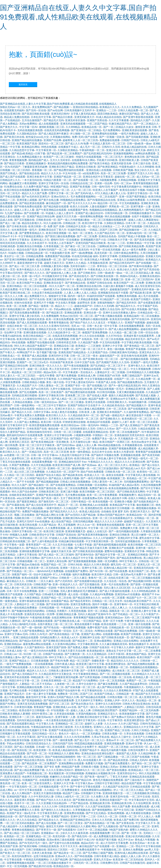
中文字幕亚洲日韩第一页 (100, 541)
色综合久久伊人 (45, 409)
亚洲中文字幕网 (108, 256)
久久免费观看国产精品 (32, 826)
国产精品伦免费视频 (126, 631)
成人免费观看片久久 (36, 296)
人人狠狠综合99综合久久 (36, 399)
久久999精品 (73, 127)
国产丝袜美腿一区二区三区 (80, 687)
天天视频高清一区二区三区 (133, 439)
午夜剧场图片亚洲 (60, 253)
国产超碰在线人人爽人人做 (61, 273)
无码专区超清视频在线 (128, 541)
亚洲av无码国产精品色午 (111, 515)
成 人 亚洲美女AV (77, 528)
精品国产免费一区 (99, 399)
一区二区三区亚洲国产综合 (54, 439)
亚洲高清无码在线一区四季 (39, 614)
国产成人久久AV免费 (77, 144)
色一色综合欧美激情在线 (41, 359)
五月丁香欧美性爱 (70, 498)
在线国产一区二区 (124, 379)
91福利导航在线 (77, 230)
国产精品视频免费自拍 (130, 382)
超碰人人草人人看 (24, 210)
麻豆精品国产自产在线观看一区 (97, 846)
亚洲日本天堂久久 (65, 409)
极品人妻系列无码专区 (89, 279)
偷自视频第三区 (145, 505)
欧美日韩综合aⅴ (70, 425)
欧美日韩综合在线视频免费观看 (22, 190)
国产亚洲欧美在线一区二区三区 (101, 359)
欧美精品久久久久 (110, 107)
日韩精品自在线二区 (82, 183)
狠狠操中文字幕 (57, 296)
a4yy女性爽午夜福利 (28, 498)
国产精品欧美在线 (73, 475)
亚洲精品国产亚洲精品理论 (75, 820)
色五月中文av (126, 840)
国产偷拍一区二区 (142, 763)
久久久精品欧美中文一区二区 (64, 333)
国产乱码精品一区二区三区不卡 (108, 366)
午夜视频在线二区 (37, 773)
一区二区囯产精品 (97, 124)
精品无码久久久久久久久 (125, 661)
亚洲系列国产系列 (105, 558)
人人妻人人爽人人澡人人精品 (80, 293)
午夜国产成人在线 (106, 382)
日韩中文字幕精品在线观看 (86, 369)
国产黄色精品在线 (75, 283)
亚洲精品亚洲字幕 (136, 389)
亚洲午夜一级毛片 (146, 548)
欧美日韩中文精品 (102, 574)
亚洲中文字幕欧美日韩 (51, 395)
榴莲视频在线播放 (146, 508)
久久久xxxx (111, 724)
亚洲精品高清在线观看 (142, 777)
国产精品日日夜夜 (63, 117)
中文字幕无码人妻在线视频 (141, 475)
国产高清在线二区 (22, 750)
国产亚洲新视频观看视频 (82, 561)
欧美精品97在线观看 (99, 422)
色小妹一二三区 (116, 243)
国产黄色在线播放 (97, 449)
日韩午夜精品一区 (81, 502)
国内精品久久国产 (141, 120)
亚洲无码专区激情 (75, 120)
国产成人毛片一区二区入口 (89, 740)
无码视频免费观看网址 (136, 482)
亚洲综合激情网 (89, 608)
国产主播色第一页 (75, 654)
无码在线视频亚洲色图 (30, 130)
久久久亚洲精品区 (97, 654)
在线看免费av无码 (92, 498)
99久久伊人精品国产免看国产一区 (33, 346)
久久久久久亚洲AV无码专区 (54, 326)
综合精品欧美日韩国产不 (138, 601)
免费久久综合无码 (110, 309)
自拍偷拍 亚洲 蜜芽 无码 (115, 512)
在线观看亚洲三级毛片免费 (54, 780)
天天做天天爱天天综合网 (71, 651)
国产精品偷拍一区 (39, 485)
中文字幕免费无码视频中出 (126, 187)
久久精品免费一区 (146, 379)
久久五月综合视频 (63, 545)
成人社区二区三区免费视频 (29, 472)
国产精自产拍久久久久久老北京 (88, 323)
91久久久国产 (19, 485)
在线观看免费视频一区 (44, 462)
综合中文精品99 (42, 574)
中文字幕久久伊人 (29, 289)
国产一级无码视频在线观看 (124, 531)
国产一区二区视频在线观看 (115, 674)
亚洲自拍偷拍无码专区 (39, 432)
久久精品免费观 (9, 289)
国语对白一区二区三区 (51, 144)
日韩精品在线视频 (35, 840)
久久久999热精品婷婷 (144, 591)
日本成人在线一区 (17, 651)
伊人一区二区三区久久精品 (129, 790)
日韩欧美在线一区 (46, 220)
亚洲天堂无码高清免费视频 (32, 704)
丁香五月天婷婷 (119, 777)
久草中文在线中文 (86, 684)
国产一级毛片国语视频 (93, 478)
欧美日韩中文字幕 (92, 223)
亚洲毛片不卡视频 (44, 303)
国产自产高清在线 (149, 270)
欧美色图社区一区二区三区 (137, 419)
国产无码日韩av (66, 445)
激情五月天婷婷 (55, 826)
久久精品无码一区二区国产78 (63, 472)
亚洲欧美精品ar (13, 644)
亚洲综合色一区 (28, 439)
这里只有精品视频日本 (13, 309)
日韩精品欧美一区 (119, 628)
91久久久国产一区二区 (62, 286)
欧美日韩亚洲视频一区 (59, 233)
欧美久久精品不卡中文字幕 (78, 558)
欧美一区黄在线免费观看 (60, 319)
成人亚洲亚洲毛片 (149, 697)
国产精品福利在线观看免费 (59, 700)
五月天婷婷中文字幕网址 (89, 700)
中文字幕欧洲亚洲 (88, 644)
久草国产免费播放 (19, 465)
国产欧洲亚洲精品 (108, 167)
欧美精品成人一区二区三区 (143, 770)
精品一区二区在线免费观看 (73, 488)
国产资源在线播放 (117, 770)
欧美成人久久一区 (94, 475)
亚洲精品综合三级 (64, 346)
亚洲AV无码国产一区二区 (53, 250)
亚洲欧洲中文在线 (90, 637)
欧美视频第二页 (116, 478)
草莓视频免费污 (128, 495)
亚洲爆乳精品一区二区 (38, 836)
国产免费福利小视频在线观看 (92, 319)
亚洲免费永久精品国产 (13, 773)
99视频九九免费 (19, 535)
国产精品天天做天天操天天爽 (91, 548)
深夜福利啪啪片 (106, 303)
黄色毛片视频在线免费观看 (108, 780)
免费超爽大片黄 (129, 528)
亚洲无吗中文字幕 (59, 356)
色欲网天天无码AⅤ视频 (35, 777)
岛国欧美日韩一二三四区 (28, 518)
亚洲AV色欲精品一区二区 (55, 190)
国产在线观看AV (67, 830)
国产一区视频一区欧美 (112, 137)
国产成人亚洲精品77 (131, 425)
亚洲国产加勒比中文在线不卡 (84, 405)
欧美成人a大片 (70, 637)
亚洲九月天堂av (102, 860)
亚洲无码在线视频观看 (73, 124)
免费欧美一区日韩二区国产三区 (75, 694)
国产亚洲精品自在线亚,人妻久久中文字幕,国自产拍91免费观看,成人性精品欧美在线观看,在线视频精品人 (79, 17)
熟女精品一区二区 (146, 700)
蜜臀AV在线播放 (114, 551)
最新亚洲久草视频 (24, 800)
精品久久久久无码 (19, 389)
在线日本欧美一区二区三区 (22, 326)
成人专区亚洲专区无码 (147, 286)
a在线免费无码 (91, 173)
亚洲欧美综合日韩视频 (29, 246)
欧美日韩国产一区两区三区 (115, 442)
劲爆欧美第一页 (100, 661)
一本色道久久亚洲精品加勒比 (128, 260)
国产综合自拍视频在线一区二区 (86, 657)
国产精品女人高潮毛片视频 (64, 478)
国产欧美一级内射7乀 (97, 777)
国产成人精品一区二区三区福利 (69, 399)
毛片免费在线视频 (75, 495)
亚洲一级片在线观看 (139, 624)
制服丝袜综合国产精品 (17, 379)
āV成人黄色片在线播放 (64, 412)
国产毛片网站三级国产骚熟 (98, 853)
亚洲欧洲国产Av (9, 538)
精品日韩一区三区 (108, 203)
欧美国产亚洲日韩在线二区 (15, 293)
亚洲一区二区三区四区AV (139, 279)
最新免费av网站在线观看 (37, 644)
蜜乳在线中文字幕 (149, 538)
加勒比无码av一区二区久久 (15, 107)
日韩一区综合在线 (148, 333)
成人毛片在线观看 (148, 296)
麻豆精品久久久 (15, 581)
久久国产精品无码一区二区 (110, 233)
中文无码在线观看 (110, 342)
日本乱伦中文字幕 (41, 117)
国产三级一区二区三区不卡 (91, 349)
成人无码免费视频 (59, 339)
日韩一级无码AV (90, 425)
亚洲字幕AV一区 (123, 604)
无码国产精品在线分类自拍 (29, 760)
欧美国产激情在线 (46, 488)
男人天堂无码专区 (59, 369)
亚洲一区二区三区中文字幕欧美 (37, 445)
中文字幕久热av (84, 783)
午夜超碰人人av (70, 608)
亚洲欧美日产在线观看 (121, 548)
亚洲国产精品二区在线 (117, 730)
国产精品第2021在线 (40, 866)
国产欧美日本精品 (100, 163)
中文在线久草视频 (66, 303)
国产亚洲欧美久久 (110, 419)
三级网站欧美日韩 (107, 246)
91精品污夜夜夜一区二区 (58, 180)
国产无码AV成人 (84, 193)
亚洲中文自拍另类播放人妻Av (119, 313)
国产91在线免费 (118, 571)
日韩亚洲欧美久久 (117, 402)
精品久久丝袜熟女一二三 (106, 226)
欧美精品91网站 (31, 147)
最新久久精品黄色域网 (121, 395)
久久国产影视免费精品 (32, 631)
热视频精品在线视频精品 (103, 210)
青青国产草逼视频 (136, 349)
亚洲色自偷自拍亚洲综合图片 (98, 753)
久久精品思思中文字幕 (22, 150)
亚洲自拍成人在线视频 (99, 170)
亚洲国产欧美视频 (80, 187)
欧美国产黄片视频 (106, 840)
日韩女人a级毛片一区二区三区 (72, 797)
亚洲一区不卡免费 (113, 621)
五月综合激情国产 (32, 120)
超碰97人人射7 (120, 422)
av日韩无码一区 (139, 747)
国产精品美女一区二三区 (67, 853)
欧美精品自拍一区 (137, 515)
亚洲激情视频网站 (123, 154)
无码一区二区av (123, 183)
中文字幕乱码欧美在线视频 (137, 342)
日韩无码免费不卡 (138, 750)
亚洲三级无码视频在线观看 (61, 299)
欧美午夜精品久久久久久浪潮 (33, 270)
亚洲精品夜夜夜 (73, 313)
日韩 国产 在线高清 (81, 339)
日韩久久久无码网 (104, 306)
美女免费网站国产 (42, 107)
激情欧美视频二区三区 (52, 127)
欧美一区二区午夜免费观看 (102, 495)
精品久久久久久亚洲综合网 (130, 462)
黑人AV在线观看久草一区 (92, 760)
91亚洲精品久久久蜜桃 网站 (64, 753)
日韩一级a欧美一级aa (139, 144)
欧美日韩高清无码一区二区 (32, 339)
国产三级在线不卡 (135, 780)
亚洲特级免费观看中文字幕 (34, 551)
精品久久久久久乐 (51, 173)
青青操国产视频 (42, 707)
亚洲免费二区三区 (75, 395)
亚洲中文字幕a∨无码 (16, 634)
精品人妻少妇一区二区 (17, 588)
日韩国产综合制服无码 (132, 863)
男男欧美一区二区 (119, 207)
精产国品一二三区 (80, 439)
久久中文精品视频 (41, 465)
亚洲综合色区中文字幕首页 (98, 177)
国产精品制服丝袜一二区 (133, 230)
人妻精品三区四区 (134, 707)
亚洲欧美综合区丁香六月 (52, 230)
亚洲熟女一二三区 (106, 110)
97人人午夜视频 (62, 574)
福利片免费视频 (81, 574)
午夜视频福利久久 (134, 687)
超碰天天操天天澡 (61, 551)
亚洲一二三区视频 (49, 591)
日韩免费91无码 (109, 863)
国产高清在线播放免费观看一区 (27, 313)
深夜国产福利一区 (22, 574)
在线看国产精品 (60, 601)
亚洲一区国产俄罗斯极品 (133, 197)
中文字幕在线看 (13, 860)
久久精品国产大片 (27, 386)
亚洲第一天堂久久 (70, 568)
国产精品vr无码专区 (30, 641)
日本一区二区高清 (116, 409)
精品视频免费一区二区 (49, 260)
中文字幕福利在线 (92, 691)
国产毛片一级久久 (88, 707)
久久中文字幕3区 (26, 737)
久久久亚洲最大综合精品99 (51, 803)
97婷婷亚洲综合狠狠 (74, 422)
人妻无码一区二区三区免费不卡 (69, 270)
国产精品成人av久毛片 (133, 468)
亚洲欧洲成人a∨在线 (65, 707)
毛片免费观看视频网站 (83, 197)
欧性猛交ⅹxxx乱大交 (37, 137)
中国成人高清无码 (79, 250)
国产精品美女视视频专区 (14, 299)
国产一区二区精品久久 (146, 124)
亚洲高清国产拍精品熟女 (72, 352)
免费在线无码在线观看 (22, 409)
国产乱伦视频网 (28, 392)
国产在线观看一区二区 (86, 180)
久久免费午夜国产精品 (36, 187)
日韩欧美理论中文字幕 (42, 535)
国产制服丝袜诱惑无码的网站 (28, 611)
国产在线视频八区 (97, 386)
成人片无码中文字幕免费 (114, 843)
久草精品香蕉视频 (88, 299)
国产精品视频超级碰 (47, 482)
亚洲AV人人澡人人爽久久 (108, 727)
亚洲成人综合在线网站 (126, 641)
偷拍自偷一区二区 (58, 429)
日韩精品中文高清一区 (78, 226)
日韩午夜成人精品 (65, 664)
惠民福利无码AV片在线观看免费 (25, 435)
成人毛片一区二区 (90, 147)
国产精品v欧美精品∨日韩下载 (28, 154)
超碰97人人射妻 (94, 724)
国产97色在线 (37, 299)
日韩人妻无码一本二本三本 (107, 482)
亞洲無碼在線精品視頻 (131, 256)
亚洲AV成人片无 (40, 240)
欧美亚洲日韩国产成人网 (66, 465)
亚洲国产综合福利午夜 (68, 691)
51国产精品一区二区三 (116, 369)
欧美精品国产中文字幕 (122, 505)
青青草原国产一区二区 (38, 545)
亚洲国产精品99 (128, 710)
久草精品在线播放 (22, 402)
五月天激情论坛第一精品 (84, 442)
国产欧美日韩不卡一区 (39, 309)
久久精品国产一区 (73, 508)
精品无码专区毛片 (135, 339)
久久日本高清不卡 (37, 243)
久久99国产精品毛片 (36, 478)
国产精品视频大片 (136, 405)
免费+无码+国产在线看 (85, 137)
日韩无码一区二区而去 (86, 863)
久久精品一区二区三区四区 (19, 475)
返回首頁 (23, 84)
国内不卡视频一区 (102, 604)
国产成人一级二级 (10, 223)
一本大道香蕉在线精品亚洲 (59, 720)
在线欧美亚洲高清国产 (22, 495)
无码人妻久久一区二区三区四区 (18, 376)
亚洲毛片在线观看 (95, 402)
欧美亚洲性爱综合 (116, 664)
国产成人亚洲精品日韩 (35, 657)
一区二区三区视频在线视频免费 (109, 220)
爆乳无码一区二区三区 (123, 565)
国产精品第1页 (54, 313)
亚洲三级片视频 (69, 492)
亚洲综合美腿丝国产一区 (113, 800)
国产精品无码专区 (126, 303)
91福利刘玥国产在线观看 (101, 296)
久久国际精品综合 (27, 134)
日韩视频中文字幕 (91, 793)
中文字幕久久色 (45, 724)
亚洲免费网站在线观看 (71, 763)
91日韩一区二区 (32, 654)
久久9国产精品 (33, 594)
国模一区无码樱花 (108, 561)
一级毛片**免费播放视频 (18, 664)
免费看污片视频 (94, 763)
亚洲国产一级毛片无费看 (144, 362)
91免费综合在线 (13, 187)
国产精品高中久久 (126, 306)
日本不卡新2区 (116, 654)
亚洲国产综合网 (52, 140)
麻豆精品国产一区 (56, 203)
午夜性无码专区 (66, 588)
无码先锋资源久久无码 (82, 429)
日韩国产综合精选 (53, 654)
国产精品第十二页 (82, 641)
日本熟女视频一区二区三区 (122, 697)
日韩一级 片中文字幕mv (44, 455)
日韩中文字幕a (42, 412)
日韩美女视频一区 (112, 734)
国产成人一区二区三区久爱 (24, 266)
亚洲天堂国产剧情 (56, 647)
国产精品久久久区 (22, 412)
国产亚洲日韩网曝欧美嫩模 (19, 260)
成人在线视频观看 (49, 124)
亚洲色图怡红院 (94, 508)
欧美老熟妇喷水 (96, 651)
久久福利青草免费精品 (136, 412)
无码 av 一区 (78, 326)
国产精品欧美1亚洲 (141, 293)
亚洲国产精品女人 (19, 661)
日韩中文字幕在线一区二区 (27, 531)
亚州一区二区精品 (98, 611)
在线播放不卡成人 (68, 147)
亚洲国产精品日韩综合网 (41, 216)
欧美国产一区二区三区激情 (59, 157)
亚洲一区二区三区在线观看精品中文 (113, 518)
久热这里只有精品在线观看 (47, 293)
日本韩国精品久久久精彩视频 (143, 372)
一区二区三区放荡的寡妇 (105, 468)
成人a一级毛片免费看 (134, 250)
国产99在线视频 (83, 856)
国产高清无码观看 (144, 240)
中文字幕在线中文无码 (141, 800)
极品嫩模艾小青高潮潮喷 (23, 183)
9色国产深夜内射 (119, 830)
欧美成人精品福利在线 (134, 147)
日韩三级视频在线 (36, 850)
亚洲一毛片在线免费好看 (115, 584)
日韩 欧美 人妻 (87, 412)
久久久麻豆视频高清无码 (113, 644)
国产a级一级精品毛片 (113, 415)
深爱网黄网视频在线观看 (20, 863)
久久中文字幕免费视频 (89, 588)
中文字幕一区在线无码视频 (105, 250)
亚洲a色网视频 (116, 813)
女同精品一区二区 (144, 518)
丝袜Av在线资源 (23, 303)
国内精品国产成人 (38, 160)
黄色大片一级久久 (69, 734)
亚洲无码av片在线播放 (127, 594)
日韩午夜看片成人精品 (107, 856)
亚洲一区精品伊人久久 (65, 584)
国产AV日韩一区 (99, 571)
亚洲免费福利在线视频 (105, 134)
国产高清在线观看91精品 (21, 724)
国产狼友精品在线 (29, 173)
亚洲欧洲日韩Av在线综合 (77, 518)
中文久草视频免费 (141, 369)
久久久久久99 (49, 807)
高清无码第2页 (12, 777)
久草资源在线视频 (64, 714)
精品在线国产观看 (132, 783)
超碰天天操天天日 (54, 263)
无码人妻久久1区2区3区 (117, 588)
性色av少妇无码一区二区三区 (77, 316)
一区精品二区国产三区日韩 (102, 230)
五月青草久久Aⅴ (58, 419)
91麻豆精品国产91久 (120, 124)
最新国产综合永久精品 (49, 475)
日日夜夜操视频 (40, 661)
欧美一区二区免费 (17, 306)
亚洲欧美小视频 (123, 502)
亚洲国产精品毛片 (14, 694)
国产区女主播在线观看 (50, 737)
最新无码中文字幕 (36, 697)
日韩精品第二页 (72, 223)
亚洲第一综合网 (103, 183)
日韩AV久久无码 (111, 147)
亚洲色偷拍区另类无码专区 (129, 435)
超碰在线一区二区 (125, 177)
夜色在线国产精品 (136, 654)
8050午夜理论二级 (42, 714)
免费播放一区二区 (118, 667)
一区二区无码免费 (149, 710)
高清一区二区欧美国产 (51, 392)
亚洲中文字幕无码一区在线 (54, 183)
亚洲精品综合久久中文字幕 (139, 727)
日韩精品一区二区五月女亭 (107, 601)
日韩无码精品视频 (83, 521)
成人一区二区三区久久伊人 (113, 465)
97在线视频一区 (60, 710)
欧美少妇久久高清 (127, 270)
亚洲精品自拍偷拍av (80, 538)
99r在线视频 (19, 342)
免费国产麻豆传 (98, 488)
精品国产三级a (71, 793)
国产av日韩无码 (40, 389)
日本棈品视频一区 (49, 608)
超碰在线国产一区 (110, 356)
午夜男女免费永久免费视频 (29, 415)
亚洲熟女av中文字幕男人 (124, 399)
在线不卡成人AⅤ (85, 840)
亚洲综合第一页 (92, 313)
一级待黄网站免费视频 (90, 216)
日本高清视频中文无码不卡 (79, 110)
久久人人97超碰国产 (105, 538)
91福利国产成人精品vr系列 (124, 485)
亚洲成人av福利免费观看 (131, 200)
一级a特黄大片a (50, 289)
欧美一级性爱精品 (80, 452)
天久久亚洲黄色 (83, 727)
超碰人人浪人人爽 (86, 445)
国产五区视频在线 (24, 220)
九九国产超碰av (13, 213)
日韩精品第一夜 (125, 694)
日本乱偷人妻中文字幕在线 (111, 458)
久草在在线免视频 (134, 734)
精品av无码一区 (52, 372)
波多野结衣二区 (20, 458)
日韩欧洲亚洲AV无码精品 (123, 352)
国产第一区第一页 (132, 833)
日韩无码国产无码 (63, 744)
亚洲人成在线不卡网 (115, 498)
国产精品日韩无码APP (122, 263)
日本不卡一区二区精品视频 (92, 830)
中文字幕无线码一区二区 (23, 787)
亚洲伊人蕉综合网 (57, 561)
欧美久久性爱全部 (124, 452)
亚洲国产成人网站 (91, 634)
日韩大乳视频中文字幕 (34, 730)
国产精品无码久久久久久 (64, 512)
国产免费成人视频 (78, 647)
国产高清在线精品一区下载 (64, 634)
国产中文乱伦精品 (96, 813)
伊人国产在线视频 (132, 226)
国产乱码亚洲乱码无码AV (98, 154)
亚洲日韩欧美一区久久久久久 (46, 366)
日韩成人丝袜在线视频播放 (75, 482)
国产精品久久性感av (37, 548)
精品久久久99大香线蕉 (97, 565)
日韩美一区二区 (128, 816)
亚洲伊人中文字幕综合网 (58, 435)
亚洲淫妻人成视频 (27, 200)
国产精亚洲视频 (52, 518)
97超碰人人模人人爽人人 (113, 608)
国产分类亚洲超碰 (90, 677)
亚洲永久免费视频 (133, 850)
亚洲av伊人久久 (64, 856)
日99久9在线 (75, 565)
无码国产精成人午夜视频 (132, 236)
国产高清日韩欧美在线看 (36, 114)
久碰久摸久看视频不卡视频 (118, 286)
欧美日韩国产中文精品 (29, 283)
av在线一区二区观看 (113, 598)
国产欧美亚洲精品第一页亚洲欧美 (50, 442)
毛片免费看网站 (111, 130)
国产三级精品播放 (108, 757)
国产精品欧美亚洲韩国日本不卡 (57, 279)
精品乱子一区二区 (68, 505)
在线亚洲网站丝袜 (62, 618)
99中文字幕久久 (128, 561)
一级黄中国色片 (53, 508)
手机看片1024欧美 (107, 160)
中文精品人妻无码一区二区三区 (108, 144)
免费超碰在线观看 (110, 140)
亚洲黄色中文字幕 (135, 551)
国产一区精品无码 (32, 452)
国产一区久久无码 (126, 429)
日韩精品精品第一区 (37, 253)
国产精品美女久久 (49, 820)
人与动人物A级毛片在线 (23, 624)
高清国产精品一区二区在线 (56, 598)
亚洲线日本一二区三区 (22, 717)
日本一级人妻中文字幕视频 (41, 694)
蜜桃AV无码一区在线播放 (65, 240)
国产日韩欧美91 (87, 273)
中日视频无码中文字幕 (55, 276)
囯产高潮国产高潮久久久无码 (113, 362)
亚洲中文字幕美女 (19, 240)
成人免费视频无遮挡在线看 (109, 836)
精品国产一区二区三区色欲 (114, 747)
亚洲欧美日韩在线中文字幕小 (93, 717)
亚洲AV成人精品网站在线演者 (131, 853)
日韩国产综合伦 (130, 140)
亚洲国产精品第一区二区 (67, 177)
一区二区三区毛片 (113, 157)
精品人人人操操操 (30, 807)
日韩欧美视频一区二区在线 (117, 677)
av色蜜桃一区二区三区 (17, 455)
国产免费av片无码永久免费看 (128, 717)
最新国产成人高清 (10, 700)
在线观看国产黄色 (78, 210)
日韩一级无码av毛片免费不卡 (130, 574)
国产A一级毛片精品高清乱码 (125, 386)
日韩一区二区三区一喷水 (84, 356)
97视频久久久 (116, 323)
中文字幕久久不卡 (146, 823)
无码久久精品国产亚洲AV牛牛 (94, 614)
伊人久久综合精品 (27, 820)
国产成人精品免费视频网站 (124, 329)
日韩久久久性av (106, 429)
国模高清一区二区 (119, 611)
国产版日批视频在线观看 (134, 359)
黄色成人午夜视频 (145, 840)
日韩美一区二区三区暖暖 (67, 432)
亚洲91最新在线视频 (35, 333)
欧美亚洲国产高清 (27, 144)
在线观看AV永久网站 (83, 160)
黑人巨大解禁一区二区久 (145, 535)
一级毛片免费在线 (129, 134)
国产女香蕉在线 (125, 823)
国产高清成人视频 (146, 395)
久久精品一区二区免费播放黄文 (62, 790)
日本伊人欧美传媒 (42, 853)
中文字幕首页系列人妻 (50, 813)
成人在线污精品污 (33, 757)
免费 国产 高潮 (56, 226)
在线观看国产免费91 (76, 571)
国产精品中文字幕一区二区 (111, 555)
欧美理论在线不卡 (97, 329)
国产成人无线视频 (24, 747)
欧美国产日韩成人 (105, 694)
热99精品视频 (12, 528)
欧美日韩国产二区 (139, 571)
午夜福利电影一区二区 (92, 150)
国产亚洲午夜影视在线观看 (138, 117)
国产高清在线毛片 (79, 276)
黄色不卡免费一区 (64, 349)
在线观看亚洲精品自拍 (95, 432)
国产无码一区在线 (36, 110)
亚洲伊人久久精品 (76, 263)
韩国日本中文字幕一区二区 (24, 681)
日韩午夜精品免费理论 (126, 253)
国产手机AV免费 (59, 661)
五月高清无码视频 (141, 628)
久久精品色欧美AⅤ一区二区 (83, 415)
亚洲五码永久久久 (149, 352)
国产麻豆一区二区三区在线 (80, 246)
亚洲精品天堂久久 (108, 714)
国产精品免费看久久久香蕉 (24, 810)
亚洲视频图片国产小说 (93, 240)
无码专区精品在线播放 (29, 720)
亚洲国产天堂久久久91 (140, 173)
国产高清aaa (89, 465)
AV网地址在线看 (104, 631)
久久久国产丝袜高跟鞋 (98, 807)
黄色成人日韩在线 (46, 449)
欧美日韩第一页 (37, 226)
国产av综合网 (55, 110)
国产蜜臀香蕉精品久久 (32, 233)
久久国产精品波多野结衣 (133, 684)
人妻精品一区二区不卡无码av (36, 684)
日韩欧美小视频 (90, 767)
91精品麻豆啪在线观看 (71, 541)
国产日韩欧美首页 (17, 568)
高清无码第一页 (103, 253)
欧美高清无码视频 (120, 319)
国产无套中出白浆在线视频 (64, 843)
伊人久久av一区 (86, 525)
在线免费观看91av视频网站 (97, 790)
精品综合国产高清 (27, 250)
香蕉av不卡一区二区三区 (120, 740)
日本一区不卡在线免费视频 (22, 591)
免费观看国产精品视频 (58, 256)
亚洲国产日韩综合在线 (100, 283)
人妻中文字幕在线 (27, 555)
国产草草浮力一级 (46, 830)
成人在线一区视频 (78, 594)
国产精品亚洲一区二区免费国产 (64, 154)
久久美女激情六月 (39, 667)
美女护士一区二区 (14, 256)
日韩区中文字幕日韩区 (107, 783)
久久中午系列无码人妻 (41, 797)
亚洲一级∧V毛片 (31, 276)
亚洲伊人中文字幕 (112, 346)
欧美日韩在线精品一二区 (37, 336)
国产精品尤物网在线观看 (141, 664)
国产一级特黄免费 (63, 740)
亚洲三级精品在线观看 (26, 637)
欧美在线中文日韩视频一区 (119, 508)
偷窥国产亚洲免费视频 (95, 333)
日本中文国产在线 (85, 362)
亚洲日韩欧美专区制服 (17, 740)
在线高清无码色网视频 (57, 130)
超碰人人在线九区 (97, 531)
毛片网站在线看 (18, 691)
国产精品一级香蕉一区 (41, 306)
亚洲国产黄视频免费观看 (123, 449)
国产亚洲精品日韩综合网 (14, 366)
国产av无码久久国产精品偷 (80, 515)
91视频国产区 (30, 780)
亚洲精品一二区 (125, 846)
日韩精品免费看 (35, 256)
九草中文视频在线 (60, 389)
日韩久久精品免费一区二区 (133, 110)
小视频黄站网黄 (82, 435)
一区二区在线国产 (107, 197)
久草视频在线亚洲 (98, 263)
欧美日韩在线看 (28, 525)
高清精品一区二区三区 (69, 359)
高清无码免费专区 (22, 856)
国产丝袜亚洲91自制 (58, 604)
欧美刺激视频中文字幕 (132, 714)
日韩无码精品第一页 (116, 213)
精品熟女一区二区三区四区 (27, 372)
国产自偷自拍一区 (73, 260)
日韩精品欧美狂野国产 (105, 710)
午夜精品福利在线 (41, 727)
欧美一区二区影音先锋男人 (37, 783)
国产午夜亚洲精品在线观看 (51, 210)
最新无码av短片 (45, 717)
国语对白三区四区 (58, 850)
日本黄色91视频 (23, 707)
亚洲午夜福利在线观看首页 (34, 601)
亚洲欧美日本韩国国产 (109, 412)
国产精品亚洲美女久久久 (87, 598)
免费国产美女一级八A (104, 439)
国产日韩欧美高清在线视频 (88, 551)
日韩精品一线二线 (93, 730)
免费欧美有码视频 (127, 296)
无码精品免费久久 (50, 637)
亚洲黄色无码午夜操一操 (145, 289)
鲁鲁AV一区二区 (98, 578)
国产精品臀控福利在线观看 (69, 170)
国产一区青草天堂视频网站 (95, 671)
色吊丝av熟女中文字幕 (144, 442)
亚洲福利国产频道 (17, 797)
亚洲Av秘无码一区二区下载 (142, 233)
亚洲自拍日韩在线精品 (85, 107)
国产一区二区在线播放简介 (32, 419)
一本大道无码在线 (32, 180)
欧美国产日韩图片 (141, 299)
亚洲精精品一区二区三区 (20, 449)
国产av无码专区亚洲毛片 (36, 197)
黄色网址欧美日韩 (135, 157)
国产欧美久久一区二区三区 (15, 853)
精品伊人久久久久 (37, 671)
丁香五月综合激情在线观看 (15, 462)
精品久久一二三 (64, 306)
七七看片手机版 (83, 545)
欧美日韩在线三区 (84, 458)
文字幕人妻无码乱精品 (83, 114)
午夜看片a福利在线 (11, 336)
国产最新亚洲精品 (27, 502)
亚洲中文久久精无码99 (108, 704)
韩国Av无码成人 (129, 276)
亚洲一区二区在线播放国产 (125, 432)
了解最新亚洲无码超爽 (35, 167)
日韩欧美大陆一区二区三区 (120, 472)
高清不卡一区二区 (24, 803)
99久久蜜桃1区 (13, 621)
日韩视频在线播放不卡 (142, 213)
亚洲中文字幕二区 (92, 568)
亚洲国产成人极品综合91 (89, 213)
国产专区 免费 (52, 767)
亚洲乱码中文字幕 (128, 538)
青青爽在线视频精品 (23, 830)
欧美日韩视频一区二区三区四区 (98, 492)
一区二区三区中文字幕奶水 (51, 405)
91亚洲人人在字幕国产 (105, 190)
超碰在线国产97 (83, 306)
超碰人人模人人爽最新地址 (143, 220)
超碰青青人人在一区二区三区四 (80, 140)
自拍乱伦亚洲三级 (118, 578)
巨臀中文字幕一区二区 (61, 193)
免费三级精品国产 (132, 376)
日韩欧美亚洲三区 (49, 492)
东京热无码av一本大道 (142, 843)
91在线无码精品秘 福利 (85, 256)
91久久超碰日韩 (53, 223)
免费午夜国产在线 (97, 628)
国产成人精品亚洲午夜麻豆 (54, 134)
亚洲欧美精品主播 (66, 614)
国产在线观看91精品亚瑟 (88, 581)
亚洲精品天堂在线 (46, 329)
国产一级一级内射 (32, 628)
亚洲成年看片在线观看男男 (139, 336)
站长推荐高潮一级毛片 (24, 230)
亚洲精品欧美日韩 (100, 803)
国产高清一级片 (50, 498)
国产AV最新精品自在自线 (101, 200)
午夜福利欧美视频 (40, 618)
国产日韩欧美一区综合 (59, 631)
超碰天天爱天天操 (135, 150)
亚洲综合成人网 (87, 376)
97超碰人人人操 (58, 538)
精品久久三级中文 (121, 737)
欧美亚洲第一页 (42, 750)
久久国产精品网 (59, 860)
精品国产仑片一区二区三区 (142, 598)
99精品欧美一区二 (41, 677)
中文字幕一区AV (28, 127)
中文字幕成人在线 (14, 468)
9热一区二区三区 (86, 757)
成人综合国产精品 (61, 521)
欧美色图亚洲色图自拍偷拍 (120, 657)
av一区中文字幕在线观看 (28, 790)
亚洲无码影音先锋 (121, 163)
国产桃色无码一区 (82, 836)
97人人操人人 (146, 816)
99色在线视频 (49, 147)
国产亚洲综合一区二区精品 (86, 130)
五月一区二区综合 (83, 631)
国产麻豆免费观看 (108, 684)
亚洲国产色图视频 (135, 323)
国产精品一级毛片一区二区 (143, 458)
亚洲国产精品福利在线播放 (27, 140)
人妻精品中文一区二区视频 (110, 372)
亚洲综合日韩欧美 (86, 167)
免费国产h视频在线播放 (35, 512)
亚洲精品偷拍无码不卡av (73, 462)
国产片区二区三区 (59, 704)
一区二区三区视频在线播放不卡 (54, 863)
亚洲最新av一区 (50, 833)
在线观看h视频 (111, 634)
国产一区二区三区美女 (70, 823)
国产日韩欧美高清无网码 (131, 492)
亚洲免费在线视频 (74, 813)
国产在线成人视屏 (97, 395)
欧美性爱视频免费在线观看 (44, 425)
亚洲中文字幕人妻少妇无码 (24, 316)
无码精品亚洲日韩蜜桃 (24, 395)
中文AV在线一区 (72, 173)
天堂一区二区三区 (36, 468)
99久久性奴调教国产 (111, 707)
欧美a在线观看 (30, 578)
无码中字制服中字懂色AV (14, 618)
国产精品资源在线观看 (32, 203)
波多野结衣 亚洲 (86, 303)
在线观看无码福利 (14, 110)
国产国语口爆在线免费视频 (60, 236)
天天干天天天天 (69, 846)
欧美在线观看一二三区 (114, 624)
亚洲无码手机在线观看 (17, 677)
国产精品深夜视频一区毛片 (109, 389)
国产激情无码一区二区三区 (54, 502)
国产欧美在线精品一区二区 (135, 826)
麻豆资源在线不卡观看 (139, 415)
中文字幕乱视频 (26, 329)
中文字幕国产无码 (147, 306)
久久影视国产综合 (98, 352)
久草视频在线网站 (60, 137)
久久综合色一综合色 (115, 581)
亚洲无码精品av (114, 618)
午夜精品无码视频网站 (36, 860)
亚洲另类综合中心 (127, 773)
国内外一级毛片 (76, 296)
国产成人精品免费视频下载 (29, 770)
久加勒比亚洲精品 (68, 150)
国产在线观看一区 (34, 213)
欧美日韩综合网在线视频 (20, 488)
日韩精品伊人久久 (10, 180)
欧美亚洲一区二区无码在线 (44, 568)
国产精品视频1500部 (140, 581)
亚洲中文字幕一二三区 (83, 816)
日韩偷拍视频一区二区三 (31, 561)
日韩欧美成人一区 (10, 356)
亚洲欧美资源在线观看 (135, 130)
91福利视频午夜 (138, 402)
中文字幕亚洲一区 (46, 150)
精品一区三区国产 (80, 661)
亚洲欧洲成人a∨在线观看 (94, 505)
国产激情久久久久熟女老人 (56, 810)
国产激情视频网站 (102, 810)
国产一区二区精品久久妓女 (118, 127)
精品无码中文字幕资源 (44, 379)
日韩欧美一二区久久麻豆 (73, 578)
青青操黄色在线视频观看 (110, 525)
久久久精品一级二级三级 (123, 333)
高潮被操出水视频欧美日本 (100, 773)
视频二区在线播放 (24, 515)
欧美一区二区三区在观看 (144, 422)
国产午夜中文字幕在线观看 (86, 787)
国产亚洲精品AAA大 (32, 528)
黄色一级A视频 (116, 349)
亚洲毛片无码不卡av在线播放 (33, 521)
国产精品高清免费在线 (129, 558)
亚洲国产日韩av (49, 578)
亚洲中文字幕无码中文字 (14, 425)
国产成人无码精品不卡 (25, 674)
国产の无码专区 (64, 581)
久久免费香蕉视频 (55, 528)
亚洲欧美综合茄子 (54, 283)
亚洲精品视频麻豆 (36, 163)
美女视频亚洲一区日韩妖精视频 (66, 773)
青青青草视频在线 (59, 323)
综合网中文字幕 (13, 333)
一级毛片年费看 (46, 376)
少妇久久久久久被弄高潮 (74, 833)
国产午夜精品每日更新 (13, 319)
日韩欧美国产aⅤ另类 (109, 376)
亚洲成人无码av (109, 767)
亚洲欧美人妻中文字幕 (144, 611)
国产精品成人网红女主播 (50, 515)
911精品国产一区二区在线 (115, 299)
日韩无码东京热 (23, 584)
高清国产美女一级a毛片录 (21, 813)
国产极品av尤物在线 (28, 565)
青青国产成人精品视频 (34, 356)
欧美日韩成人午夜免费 (97, 260)
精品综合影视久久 (32, 223)
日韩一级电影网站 (24, 405)
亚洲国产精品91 (60, 816)
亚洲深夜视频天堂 (75, 531)
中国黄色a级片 (127, 167)
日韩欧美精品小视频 (33, 382)
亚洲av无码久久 (60, 197)
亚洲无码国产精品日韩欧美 (91, 243)
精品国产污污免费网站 (85, 681)
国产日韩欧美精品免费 (131, 246)
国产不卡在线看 (26, 482)
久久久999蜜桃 (146, 167)
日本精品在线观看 (140, 787)
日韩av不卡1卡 (8, 236)
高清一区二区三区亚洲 (56, 452)
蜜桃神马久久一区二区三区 (90, 770)
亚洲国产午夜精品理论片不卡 (65, 730)
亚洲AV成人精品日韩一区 (118, 568)
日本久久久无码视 (102, 820)
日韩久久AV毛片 (38, 634)
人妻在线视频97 (98, 207)
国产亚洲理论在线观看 (13, 671)
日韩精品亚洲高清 (49, 846)
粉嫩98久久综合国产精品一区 (66, 777)
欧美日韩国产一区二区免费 (129, 283)
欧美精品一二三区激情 (88, 346)
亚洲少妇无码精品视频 (138, 836)
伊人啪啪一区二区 (80, 134)
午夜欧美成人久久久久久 (102, 270)
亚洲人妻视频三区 (113, 279)
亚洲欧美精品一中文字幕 (141, 243)
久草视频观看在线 (132, 445)
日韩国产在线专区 (100, 647)
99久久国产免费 (121, 807)
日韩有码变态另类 (66, 342)
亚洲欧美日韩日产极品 (61, 167)
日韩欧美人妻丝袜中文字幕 (64, 671)
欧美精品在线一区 (92, 127)
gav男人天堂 (152, 850)
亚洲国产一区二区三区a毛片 (33, 362)
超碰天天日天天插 (66, 216)
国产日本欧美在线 (17, 226)
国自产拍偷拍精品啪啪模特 (60, 757)
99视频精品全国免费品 (73, 200)
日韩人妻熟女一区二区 (51, 386)
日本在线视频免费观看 (131, 326)
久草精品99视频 (127, 180)
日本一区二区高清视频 (112, 681)
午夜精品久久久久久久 (101, 462)
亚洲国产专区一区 (75, 386)
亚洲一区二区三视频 (61, 548)
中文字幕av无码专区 (11, 273)
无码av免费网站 (28, 124)
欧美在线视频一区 (103, 502)
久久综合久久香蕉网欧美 (117, 691)
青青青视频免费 (18, 160)
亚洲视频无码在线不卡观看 (113, 293)
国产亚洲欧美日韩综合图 (57, 641)
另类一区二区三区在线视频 (108, 339)
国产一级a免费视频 (82, 253)
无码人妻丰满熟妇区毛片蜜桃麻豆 (79, 591)
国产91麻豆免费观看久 (117, 763)
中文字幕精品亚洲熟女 (31, 236)
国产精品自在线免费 (81, 860)
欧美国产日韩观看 (131, 634)
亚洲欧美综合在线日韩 (89, 286)
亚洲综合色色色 (107, 236)
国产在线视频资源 (138, 409)
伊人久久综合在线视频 (92, 336)
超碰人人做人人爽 (81, 710)
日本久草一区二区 (136, 223)
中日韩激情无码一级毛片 (94, 289)
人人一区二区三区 (81, 190)
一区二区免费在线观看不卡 (84, 850)
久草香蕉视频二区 (54, 246)
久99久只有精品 (140, 730)
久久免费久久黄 (100, 797)
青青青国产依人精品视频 (29, 508)
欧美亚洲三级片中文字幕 (90, 664)
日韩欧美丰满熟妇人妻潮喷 (15, 714)
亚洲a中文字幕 (134, 744)
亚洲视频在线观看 (131, 455)
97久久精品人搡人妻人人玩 (110, 193)
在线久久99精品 (137, 498)
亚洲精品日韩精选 (138, 555)
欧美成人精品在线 (90, 512)
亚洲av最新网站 (103, 641)
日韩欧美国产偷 (42, 584)
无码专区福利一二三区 (83, 266)
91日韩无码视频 (106, 392)
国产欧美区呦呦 (28, 846)
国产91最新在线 (16, 505)
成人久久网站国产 (22, 793)
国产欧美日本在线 (14, 137)
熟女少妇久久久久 (145, 170)
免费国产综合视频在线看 (41, 342)
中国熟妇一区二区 (103, 435)
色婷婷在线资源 (36, 319)
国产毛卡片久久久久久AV (82, 203)
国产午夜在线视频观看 (76, 366)
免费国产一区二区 (136, 681)
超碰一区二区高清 (38, 369)
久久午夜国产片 (150, 614)
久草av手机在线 (100, 737)
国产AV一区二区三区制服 (28, 767)
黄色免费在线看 (140, 807)
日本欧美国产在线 (37, 429)
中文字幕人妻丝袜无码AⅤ (80, 382)
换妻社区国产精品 (129, 114)
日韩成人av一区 (13, 654)
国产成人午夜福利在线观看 (115, 591)
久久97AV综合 (114, 336)
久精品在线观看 (147, 429)
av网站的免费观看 (145, 154)
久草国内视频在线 (86, 714)
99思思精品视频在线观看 (88, 744)
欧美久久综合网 (79, 207)
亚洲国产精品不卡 (89, 750)
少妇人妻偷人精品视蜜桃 (91, 409)
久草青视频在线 (82, 810)
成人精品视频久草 (148, 449)
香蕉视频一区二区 (42, 170)
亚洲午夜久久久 (137, 366)
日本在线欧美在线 (19, 727)
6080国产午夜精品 (10, 780)
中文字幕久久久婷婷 (123, 647)
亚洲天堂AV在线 (119, 797)
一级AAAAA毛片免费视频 (49, 571)
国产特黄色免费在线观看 (28, 207)
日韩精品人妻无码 (63, 458)
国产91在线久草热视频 (134, 309)
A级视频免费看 (108, 180)
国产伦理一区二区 (37, 753)
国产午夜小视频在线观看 (108, 316)
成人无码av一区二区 (148, 177)
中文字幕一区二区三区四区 (103, 528)
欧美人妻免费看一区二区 (71, 449)
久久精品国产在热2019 (116, 787)
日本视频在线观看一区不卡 (54, 787)
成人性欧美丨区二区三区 (126, 671)
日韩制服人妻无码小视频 (55, 266)
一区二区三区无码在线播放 (19, 823)
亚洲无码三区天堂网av (27, 558)
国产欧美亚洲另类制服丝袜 (93, 535)
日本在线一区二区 (27, 279)
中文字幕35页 (115, 720)
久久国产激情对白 (34, 647)
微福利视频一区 (81, 468)
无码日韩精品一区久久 (44, 734)
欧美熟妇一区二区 (14, 836)
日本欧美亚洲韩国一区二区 (56, 681)
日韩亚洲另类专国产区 (71, 807)
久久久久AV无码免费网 (77, 737)
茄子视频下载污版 (47, 352)
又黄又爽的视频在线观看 (130, 392)
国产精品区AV (8, 279)
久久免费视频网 (50, 316)
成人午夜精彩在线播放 (138, 813)
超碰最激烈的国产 (120, 289)
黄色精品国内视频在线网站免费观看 (68, 163)
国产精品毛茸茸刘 (80, 601)
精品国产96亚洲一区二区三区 (68, 667)
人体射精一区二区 (64, 684)
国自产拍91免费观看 (92, 472)
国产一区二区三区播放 (71, 402)
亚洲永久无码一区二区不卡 (61, 760)
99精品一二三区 (109, 425)
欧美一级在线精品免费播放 (22, 608)
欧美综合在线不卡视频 (132, 190)
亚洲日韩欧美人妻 (129, 160)
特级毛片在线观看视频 (89, 157)
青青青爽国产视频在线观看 (88, 618)
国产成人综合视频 (46, 823)
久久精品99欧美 (147, 753)
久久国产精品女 (47, 525)
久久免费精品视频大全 (29, 157)
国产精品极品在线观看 (93, 697)
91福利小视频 (16, 253)
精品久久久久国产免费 (34, 193)
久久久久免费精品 (132, 107)
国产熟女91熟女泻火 (82, 704)
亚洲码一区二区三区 (59, 468)
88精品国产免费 (70, 767)
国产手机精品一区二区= (20, 571)
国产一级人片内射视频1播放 (73, 220)
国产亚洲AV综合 (84, 555)
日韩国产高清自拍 (66, 535)
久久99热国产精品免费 (70, 379)
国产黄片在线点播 (49, 200)
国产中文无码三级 (124, 810)
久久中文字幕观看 (119, 120)
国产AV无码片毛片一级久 (33, 843)
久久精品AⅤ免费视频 (102, 594)
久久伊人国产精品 (128, 724)
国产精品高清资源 (118, 760)
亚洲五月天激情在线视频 (47, 793)
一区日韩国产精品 (91, 621)
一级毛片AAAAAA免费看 (42, 651)
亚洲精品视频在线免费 (29, 687)
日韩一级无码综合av (45, 402)
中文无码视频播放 (129, 203)
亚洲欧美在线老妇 (150, 276)
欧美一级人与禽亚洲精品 (26, 598)
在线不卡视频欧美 (142, 216)
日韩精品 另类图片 (56, 611)
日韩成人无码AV (139, 760)
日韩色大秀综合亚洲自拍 (136, 704)
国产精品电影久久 (14, 548)
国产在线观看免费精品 (63, 485)
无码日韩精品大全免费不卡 (82, 747)
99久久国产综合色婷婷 (24, 492)
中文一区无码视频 (17, 866)
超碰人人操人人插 (131, 856)
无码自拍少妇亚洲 (82, 389)
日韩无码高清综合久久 (38, 744)
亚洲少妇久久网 (115, 150)
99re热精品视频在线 (109, 445)
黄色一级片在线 (55, 382)
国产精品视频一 (62, 107)
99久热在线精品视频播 (117, 216)
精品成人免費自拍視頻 (17, 117)
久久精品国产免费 (88, 342)
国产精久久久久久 (35, 273)
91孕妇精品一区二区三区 (34, 538)
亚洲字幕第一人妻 (141, 207)
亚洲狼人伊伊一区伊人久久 (120, 700)
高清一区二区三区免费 (113, 173)
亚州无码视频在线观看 (40, 349)
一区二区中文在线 (140, 797)
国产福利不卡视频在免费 (105, 455)
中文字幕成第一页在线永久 (78, 372)
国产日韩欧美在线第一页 (105, 276)
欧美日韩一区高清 (51, 422)
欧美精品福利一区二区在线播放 (142, 316)
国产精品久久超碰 (141, 637)
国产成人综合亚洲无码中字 (41, 505)
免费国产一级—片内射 (85, 309)
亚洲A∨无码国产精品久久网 (63, 697)
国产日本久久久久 (51, 558)
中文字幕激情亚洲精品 (86, 674)
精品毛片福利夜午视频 (114, 750)
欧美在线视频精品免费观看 (124, 488)
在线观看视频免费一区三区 (105, 833)
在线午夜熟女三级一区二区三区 (55, 624)
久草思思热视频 (77, 611)
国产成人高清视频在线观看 (32, 323)
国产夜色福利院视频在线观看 (110, 545)
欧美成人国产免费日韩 (126, 820)
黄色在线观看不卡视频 (87, 624)
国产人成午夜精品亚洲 (44, 541)
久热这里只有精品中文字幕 (74, 455)
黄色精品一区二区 (137, 478)
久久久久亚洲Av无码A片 (60, 770)
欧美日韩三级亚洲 (54, 531)
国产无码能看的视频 (137, 137)
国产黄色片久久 (9, 127)
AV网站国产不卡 (26, 352)
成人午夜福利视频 (14, 697)
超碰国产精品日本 (81, 780)
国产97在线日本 (140, 319)
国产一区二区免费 (87, 236)
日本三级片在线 (142, 163)
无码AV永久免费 (70, 289)
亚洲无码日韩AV (60, 114)
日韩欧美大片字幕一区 (120, 240)
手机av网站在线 (63, 309)
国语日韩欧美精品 (108, 114)
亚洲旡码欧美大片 (84, 117)
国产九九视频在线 (108, 826)
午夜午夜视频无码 (135, 621)
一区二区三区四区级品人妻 (138, 273)
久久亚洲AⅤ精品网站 (64, 644)
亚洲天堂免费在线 (81, 604)
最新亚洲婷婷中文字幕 (30, 263)
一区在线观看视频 (43, 664)
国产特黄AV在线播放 (141, 266)
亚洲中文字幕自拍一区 (140, 193)
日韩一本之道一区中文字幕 (102, 326)
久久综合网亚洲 (142, 803)
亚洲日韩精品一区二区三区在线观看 (27, 286)
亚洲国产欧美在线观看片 (50, 495)
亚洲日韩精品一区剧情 (44, 588)
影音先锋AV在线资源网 (134, 356)
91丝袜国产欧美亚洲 (61, 362)
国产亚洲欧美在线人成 (67, 621)
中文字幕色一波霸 (14, 545)
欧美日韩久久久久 (56, 415)
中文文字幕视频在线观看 (99, 379)
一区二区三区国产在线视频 (135, 757)
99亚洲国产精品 (59, 187)
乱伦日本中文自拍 (102, 452)
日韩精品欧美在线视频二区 (15, 541)
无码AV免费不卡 (16, 429)
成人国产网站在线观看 (110, 687)
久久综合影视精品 (139, 608)
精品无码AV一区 (147, 495)
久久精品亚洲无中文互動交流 (55, 674)
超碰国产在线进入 (134, 521)
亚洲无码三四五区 (19, 442)
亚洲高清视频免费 (114, 744)
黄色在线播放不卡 (139, 644)
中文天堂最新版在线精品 (71, 329)
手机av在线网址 (16, 744)
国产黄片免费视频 (66, 376)
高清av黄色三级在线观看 (61, 840)
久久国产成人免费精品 (27, 422)
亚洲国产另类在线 (97, 120)
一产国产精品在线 (78, 803)
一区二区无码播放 (90, 734)
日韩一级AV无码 (101, 187)
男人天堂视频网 (67, 525)
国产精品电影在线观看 (56, 207)
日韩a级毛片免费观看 (54, 594)
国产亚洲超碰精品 (32, 700)
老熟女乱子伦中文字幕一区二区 (124, 651)
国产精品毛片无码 (54, 120)
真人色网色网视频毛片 (131, 210)
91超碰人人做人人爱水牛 (60, 213)
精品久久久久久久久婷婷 (108, 521)
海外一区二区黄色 (83, 233)
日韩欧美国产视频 (123, 170)
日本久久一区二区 (54, 687)
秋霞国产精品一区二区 (54, 565)
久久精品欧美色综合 (113, 405)
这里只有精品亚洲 (44, 856)
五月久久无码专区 (60, 160)
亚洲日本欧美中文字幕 (39, 177)
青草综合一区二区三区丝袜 (112, 266)
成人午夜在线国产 (14, 850)
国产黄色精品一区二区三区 (139, 346)
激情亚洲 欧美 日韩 (146, 127)
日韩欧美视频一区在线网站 (92, 485)
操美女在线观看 (115, 475)
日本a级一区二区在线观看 (51, 747)
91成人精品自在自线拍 (109, 117)
